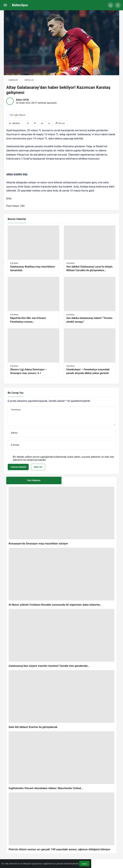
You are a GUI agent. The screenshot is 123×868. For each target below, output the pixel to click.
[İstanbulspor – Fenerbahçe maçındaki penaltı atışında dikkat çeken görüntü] (90, 353)
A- (49, 123)
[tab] (89, 480)
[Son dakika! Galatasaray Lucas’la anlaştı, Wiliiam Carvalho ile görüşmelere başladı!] (90, 250)
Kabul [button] (84, 864)
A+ (42, 123)
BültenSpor (20, 5)
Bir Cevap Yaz (16, 393)
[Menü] (5, 5)
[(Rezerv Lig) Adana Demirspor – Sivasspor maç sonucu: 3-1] (33, 353)
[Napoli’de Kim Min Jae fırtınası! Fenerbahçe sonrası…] (33, 301)
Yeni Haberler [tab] (34, 480)
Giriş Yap (38, 467)
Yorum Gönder (18, 467)
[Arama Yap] (111, 5)
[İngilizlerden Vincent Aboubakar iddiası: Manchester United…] (61, 761)
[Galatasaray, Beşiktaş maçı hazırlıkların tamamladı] (33, 250)
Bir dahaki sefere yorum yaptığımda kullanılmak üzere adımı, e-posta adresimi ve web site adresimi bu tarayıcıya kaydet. (63, 458)
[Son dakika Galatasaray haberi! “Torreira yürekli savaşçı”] (90, 301)
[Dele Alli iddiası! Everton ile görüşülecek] (61, 700)
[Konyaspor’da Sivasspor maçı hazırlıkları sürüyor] (61, 516)
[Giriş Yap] (118, 5)
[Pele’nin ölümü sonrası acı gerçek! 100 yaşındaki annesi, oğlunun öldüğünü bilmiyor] (61, 822)
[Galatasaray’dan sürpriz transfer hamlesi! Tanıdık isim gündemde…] (61, 638)
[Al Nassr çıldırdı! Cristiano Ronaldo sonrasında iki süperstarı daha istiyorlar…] (61, 577)
